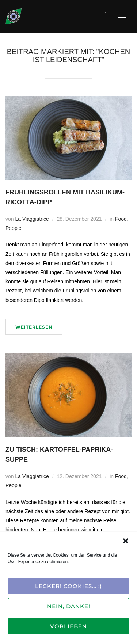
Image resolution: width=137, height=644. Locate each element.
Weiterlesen (34, 327)
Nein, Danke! (69, 606)
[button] (126, 541)
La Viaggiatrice (32, 219)
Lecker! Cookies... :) (68, 586)
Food (121, 219)
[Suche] (106, 14)
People (14, 228)
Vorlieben (68, 626)
